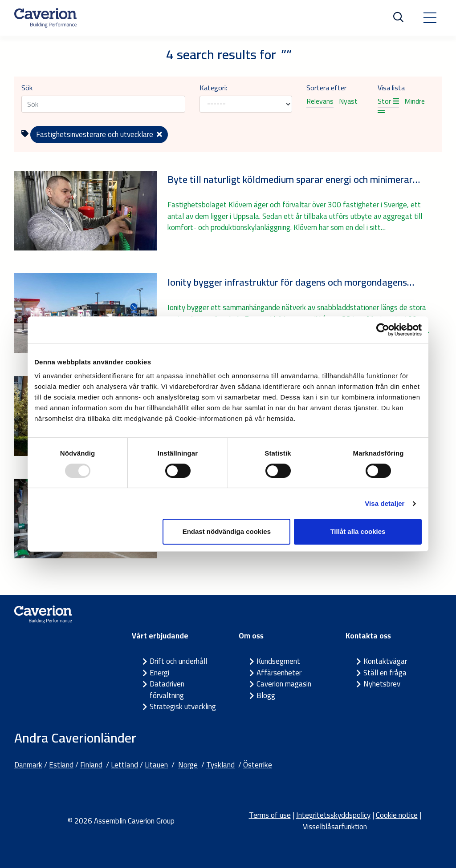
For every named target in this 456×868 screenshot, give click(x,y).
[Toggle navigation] (430, 18)
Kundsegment (278, 661)
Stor (388, 101)
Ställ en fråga (385, 673)
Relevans (320, 101)
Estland (61, 765)
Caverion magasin (284, 684)
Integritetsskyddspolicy (333, 815)
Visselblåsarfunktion (335, 827)
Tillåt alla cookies (358, 531)
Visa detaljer (385, 503)
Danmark (28, 765)
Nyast (348, 101)
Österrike (258, 765)
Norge (188, 765)
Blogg (266, 695)
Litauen (156, 765)
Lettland (124, 765)
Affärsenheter (279, 673)
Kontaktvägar (385, 661)
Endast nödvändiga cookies (227, 531)
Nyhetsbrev (382, 684)
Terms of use (270, 815)
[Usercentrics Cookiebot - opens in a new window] (383, 330)
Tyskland (220, 765)
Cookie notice (397, 815)
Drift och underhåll (178, 661)
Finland (91, 765)
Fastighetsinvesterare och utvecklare (99, 134)
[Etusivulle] (45, 18)
